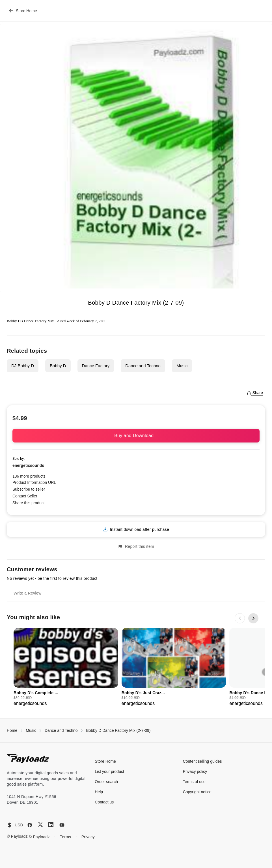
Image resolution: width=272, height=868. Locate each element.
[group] (66, 667)
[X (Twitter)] (40, 825)
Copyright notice (197, 792)
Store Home (23, 11)
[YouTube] (62, 825)
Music (182, 366)
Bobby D (58, 366)
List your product (109, 771)
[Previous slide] (240, 618)
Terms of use (194, 782)
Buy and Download (136, 436)
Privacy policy (195, 771)
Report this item (136, 547)
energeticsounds (28, 465)
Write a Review (27, 593)
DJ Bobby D (23, 366)
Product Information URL (34, 482)
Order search (106, 782)
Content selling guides (202, 761)
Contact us (104, 802)
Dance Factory (96, 366)
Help (99, 792)
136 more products (29, 476)
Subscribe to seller (29, 489)
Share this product (29, 503)
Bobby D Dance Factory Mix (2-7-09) (118, 730)
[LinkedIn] (51, 825)
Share (255, 393)
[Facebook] (30, 825)
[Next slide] (253, 618)
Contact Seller (25, 496)
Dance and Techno (143, 366)
